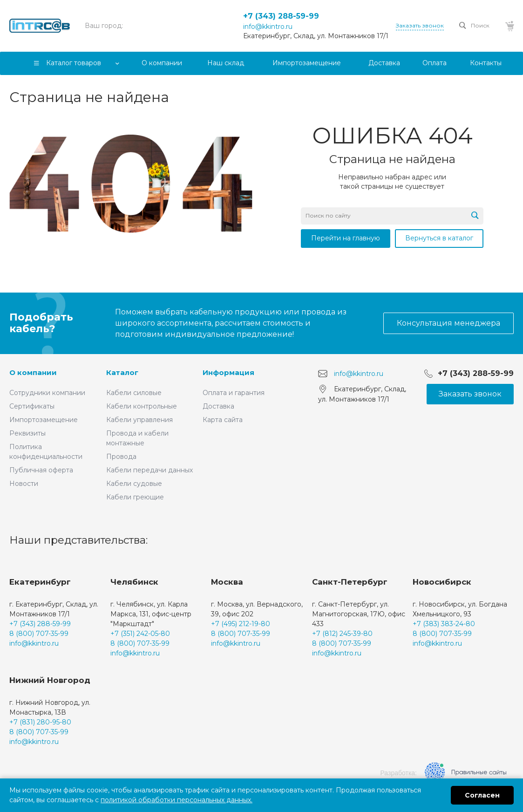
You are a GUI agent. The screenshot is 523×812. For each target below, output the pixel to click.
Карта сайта (223, 420)
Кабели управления (139, 420)
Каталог (122, 372)
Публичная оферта (41, 470)
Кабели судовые (134, 484)
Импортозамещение (44, 420)
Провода (121, 457)
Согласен (482, 795)
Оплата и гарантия (234, 393)
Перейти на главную (346, 238)
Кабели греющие (135, 497)
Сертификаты (32, 406)
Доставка (218, 406)
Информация (228, 372)
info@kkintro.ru (268, 27)
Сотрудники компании (47, 393)
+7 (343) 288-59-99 (281, 16)
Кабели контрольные (142, 406)
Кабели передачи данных (149, 470)
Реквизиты (27, 433)
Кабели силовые (134, 393)
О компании (33, 372)
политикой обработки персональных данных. (177, 800)
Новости (24, 484)
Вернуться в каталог (439, 238)
